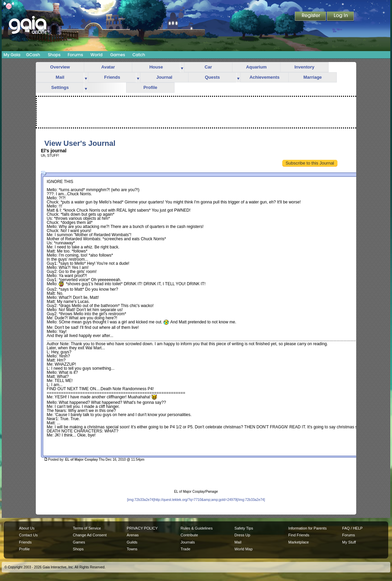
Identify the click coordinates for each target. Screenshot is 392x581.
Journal (164, 77)
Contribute (189, 535)
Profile (150, 87)
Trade (185, 549)
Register (311, 17)
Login (341, 17)
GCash (33, 55)
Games (118, 55)
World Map (244, 549)
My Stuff (349, 542)
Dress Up (242, 535)
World (96, 55)
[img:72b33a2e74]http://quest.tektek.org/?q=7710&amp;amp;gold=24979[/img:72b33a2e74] (196, 500)
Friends (112, 77)
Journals (188, 542)
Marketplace (299, 542)
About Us (27, 528)
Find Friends (299, 535)
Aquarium (257, 67)
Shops (54, 55)
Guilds (132, 542)
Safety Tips (244, 528)
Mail (60, 77)
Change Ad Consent (90, 535)
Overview (60, 67)
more (182, 67)
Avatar (108, 67)
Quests (212, 77)
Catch (139, 55)
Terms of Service (87, 528)
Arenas (133, 535)
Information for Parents (307, 528)
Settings (60, 87)
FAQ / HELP (352, 528)
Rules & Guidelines (197, 528)
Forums (75, 55)
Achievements (265, 77)
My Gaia (12, 55)
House (156, 67)
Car (208, 67)
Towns (132, 549)
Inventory (305, 67)
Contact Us (28, 535)
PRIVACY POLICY (142, 528)
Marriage (313, 77)
